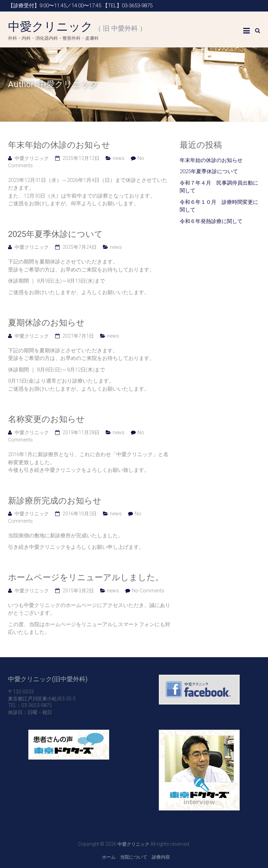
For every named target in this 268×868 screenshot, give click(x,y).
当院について (134, 857)
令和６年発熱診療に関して (211, 221)
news (119, 158)
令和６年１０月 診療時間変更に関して (219, 206)
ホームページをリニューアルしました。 (86, 577)
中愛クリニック (77, 26)
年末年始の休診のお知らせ (59, 145)
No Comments (148, 591)
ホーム (109, 857)
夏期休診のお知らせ (46, 323)
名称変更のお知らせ (46, 419)
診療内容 (161, 857)
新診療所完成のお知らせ (55, 501)
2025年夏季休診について (55, 234)
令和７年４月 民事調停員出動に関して (219, 187)
